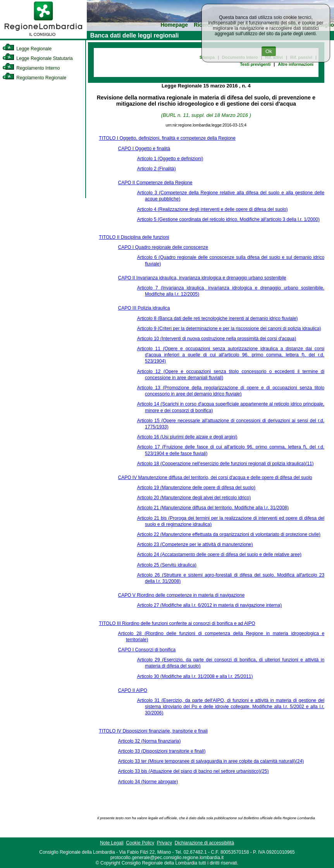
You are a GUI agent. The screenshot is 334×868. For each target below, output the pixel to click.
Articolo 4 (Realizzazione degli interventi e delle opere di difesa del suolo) (213, 209)
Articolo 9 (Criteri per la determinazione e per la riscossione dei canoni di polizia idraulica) (229, 329)
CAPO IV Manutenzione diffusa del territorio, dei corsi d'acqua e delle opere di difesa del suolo (215, 478)
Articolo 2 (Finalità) (157, 169)
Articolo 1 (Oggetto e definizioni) (170, 159)
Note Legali (112, 843)
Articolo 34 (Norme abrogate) (148, 782)
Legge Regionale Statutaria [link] (38, 58)
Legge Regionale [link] (27, 49)
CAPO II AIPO (132, 690)
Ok (269, 51)
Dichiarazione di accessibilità (204, 843)
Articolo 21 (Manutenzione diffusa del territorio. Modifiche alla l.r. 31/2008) (213, 508)
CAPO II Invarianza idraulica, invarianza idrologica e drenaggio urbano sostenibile (202, 278)
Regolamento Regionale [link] (34, 78)
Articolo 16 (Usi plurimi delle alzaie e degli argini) (187, 437)
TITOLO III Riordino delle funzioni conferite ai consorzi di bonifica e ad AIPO (177, 623)
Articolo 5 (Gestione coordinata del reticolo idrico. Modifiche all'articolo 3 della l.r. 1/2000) (228, 219)
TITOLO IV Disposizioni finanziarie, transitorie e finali (153, 731)
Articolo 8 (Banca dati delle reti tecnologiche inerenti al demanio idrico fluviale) (218, 318)
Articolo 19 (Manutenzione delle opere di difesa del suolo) (196, 488)
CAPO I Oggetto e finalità (144, 149)
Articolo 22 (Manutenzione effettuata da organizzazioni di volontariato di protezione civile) (229, 534)
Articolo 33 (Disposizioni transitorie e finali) (162, 751)
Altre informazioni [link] (296, 64)
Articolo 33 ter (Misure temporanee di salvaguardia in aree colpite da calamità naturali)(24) (211, 761)
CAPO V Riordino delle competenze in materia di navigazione (181, 595)
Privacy (164, 843)
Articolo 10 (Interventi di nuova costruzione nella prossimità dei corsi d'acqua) (217, 339)
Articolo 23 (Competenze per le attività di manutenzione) (195, 544)
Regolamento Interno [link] (31, 68)
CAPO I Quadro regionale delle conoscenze (163, 247)
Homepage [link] (174, 25)
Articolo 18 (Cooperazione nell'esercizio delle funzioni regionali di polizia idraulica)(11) (226, 464)
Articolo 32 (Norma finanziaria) (149, 741)
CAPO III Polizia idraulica (144, 308)
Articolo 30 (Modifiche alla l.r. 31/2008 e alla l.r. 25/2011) (195, 676)
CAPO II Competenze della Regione (155, 183)
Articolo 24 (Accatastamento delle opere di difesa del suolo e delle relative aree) (219, 555)
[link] (43, 37)
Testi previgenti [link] (255, 64)
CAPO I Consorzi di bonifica (147, 650)
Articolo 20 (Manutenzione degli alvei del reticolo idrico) (194, 498)
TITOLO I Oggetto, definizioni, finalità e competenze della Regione (167, 138)
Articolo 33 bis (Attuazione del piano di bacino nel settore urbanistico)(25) (193, 771)
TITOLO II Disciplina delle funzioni (134, 237)
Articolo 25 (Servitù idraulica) (167, 565)
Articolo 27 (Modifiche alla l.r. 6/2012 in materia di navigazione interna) (210, 605)
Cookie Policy (140, 843)
